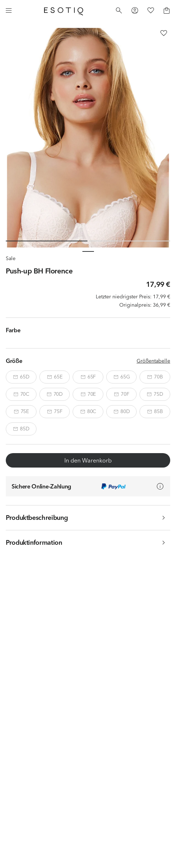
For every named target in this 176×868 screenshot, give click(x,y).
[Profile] (135, 10)
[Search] (119, 10)
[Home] (64, 10)
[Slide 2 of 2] (130, 241)
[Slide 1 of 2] (47, 241)
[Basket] (167, 10)
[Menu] (9, 10)
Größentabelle (153, 361)
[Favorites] (151, 10)
